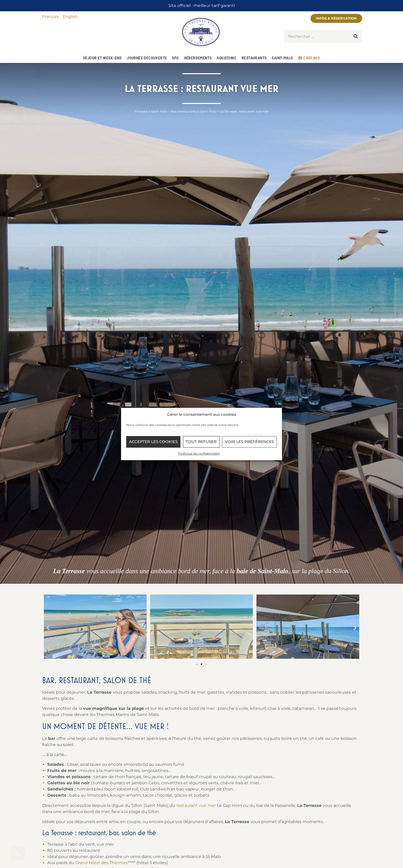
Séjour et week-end (102, 58)
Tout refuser (201, 442)
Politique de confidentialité (199, 453)
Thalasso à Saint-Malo (151, 111)
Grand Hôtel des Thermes (102, 863)
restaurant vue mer (196, 805)
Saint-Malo (282, 58)
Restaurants (254, 58)
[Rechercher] (356, 36)
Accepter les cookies (153, 442)
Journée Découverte (147, 58)
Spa (175, 58)
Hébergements (198, 58)
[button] (48, 628)
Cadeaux (309, 58)
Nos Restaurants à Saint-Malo (194, 111)
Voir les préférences (249, 442)
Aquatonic (227, 58)
